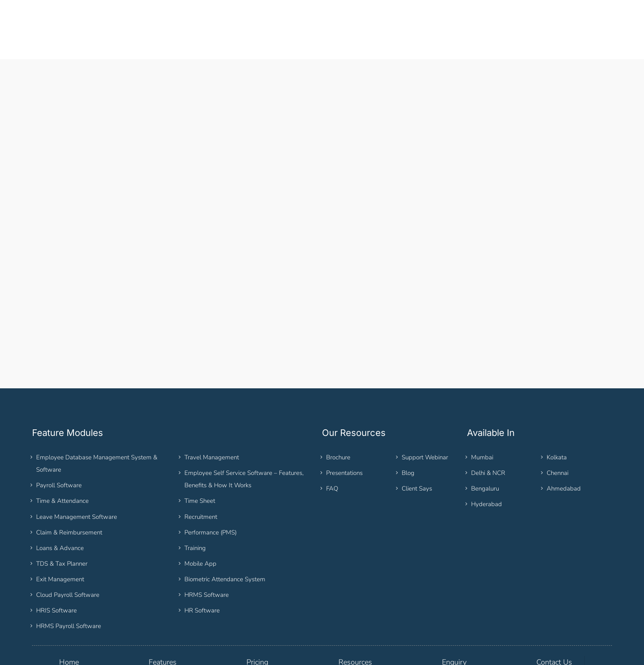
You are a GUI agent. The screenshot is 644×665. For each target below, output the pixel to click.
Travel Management (212, 419)
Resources (355, 624)
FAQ (332, 450)
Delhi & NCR (488, 435)
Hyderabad (486, 466)
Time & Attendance (62, 463)
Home (69, 624)
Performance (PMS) (210, 494)
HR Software (202, 572)
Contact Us (554, 624)
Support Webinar (425, 419)
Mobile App (200, 525)
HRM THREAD (83, 655)
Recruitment (201, 479)
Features (163, 624)
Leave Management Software (77, 479)
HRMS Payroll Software (69, 588)
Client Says (417, 450)
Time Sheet (200, 463)
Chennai (558, 435)
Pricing (257, 624)
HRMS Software (207, 557)
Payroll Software (59, 447)
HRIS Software (56, 572)
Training (195, 510)
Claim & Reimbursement (69, 494)
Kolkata (557, 419)
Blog (408, 435)
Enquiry (454, 624)
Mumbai (482, 419)
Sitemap (199, 655)
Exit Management (60, 541)
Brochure (338, 419)
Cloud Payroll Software (68, 557)
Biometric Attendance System (225, 541)
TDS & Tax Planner (62, 525)
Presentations (344, 435)
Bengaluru (485, 450)
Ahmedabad (564, 450)
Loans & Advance (60, 510)
